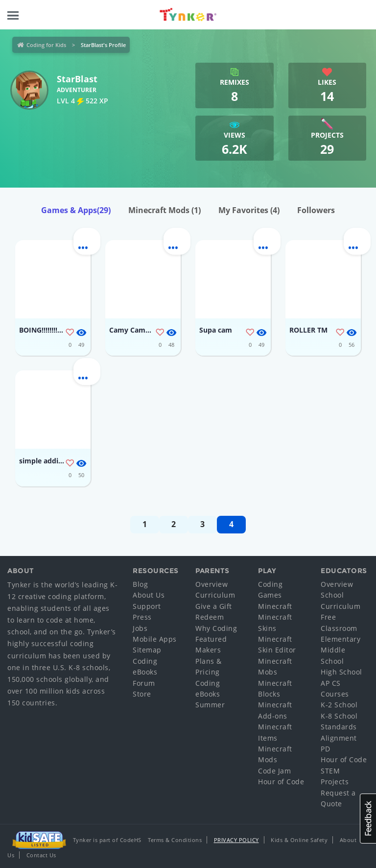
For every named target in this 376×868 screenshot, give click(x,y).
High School (341, 672)
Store (142, 694)
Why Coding (216, 628)
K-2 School (339, 705)
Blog (140, 584)
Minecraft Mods (164, 210)
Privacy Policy (236, 840)
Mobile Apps (155, 639)
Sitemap (147, 650)
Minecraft (275, 606)
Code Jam (274, 771)
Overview (211, 584)
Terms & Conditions (175, 840)
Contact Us (41, 855)
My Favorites (249, 210)
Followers (316, 210)
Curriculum (215, 595)
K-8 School (339, 716)
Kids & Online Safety (299, 840)
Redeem (210, 617)
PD (325, 749)
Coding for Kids (46, 45)
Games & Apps (76, 210)
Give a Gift (214, 606)
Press (142, 617)
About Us (149, 595)
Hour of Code (281, 782)
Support (147, 606)
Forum (144, 683)
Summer (210, 705)
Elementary (341, 639)
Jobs (140, 628)
